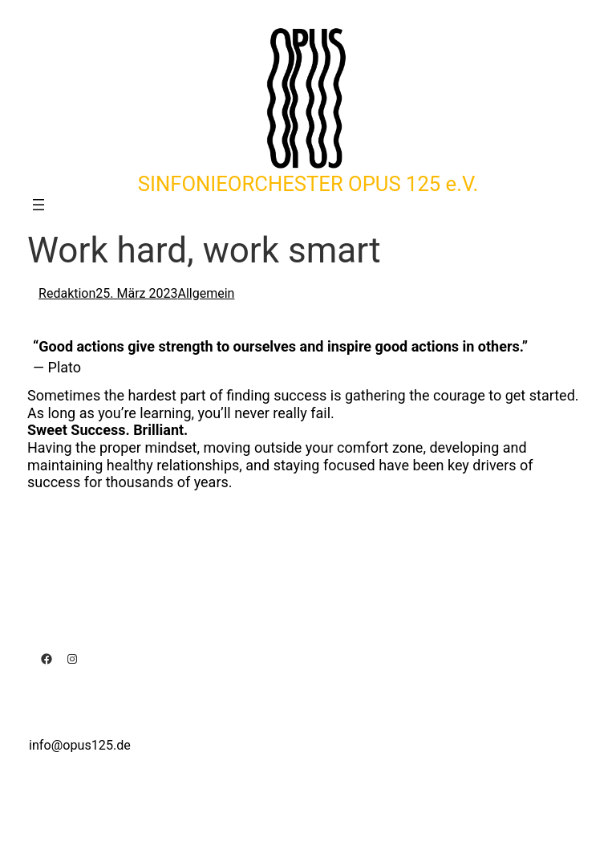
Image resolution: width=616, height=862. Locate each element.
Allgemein (206, 293)
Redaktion (67, 293)
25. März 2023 (136, 293)
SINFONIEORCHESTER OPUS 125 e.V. (308, 184)
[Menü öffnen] (38, 205)
